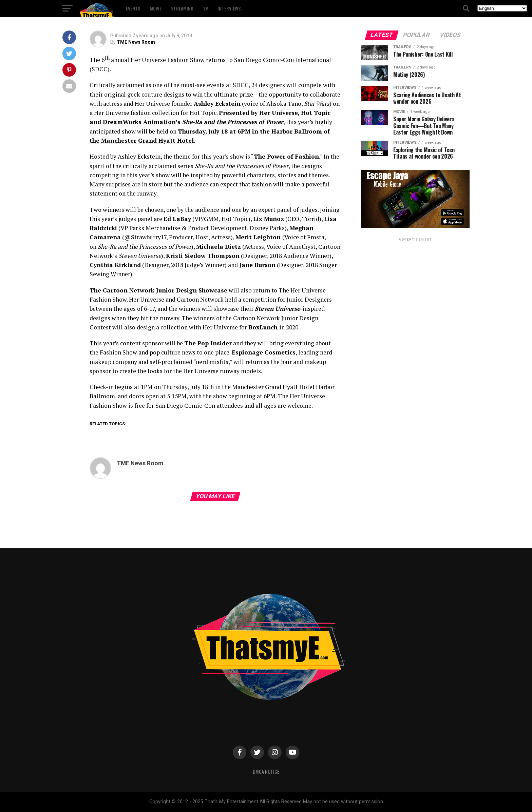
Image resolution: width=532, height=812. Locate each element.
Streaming (182, 8)
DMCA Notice (266, 772)
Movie (156, 8)
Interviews (229, 8)
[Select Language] (502, 8)
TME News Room (136, 42)
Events (133, 8)
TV (205, 8)
